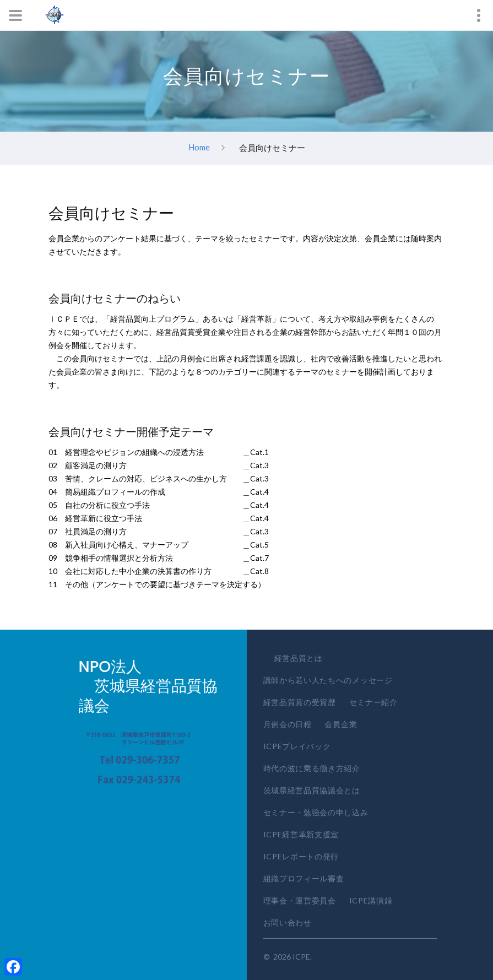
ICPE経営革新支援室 (301, 834)
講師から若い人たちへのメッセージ (328, 680)
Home (199, 147)
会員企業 (341, 724)
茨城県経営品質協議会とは (312, 790)
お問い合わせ (288, 922)
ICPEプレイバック (297, 746)
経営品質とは (299, 658)
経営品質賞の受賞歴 (300, 702)
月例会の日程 (288, 724)
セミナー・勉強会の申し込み (316, 812)
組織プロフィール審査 (304, 878)
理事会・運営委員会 (300, 900)
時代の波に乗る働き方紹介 (312, 768)
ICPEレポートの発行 (301, 856)
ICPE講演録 (371, 900)
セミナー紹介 (373, 702)
